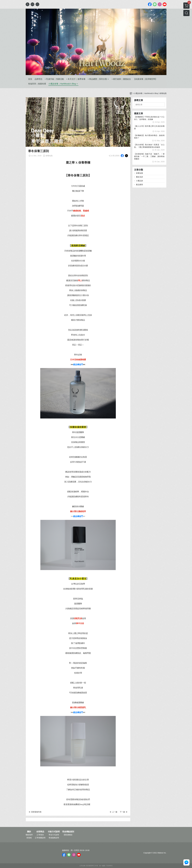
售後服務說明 (54, 838)
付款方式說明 (54, 832)
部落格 (29, 838)
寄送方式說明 (54, 835)
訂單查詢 (40, 835)
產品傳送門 (78, 365)
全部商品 (40, 832)
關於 (29, 832)
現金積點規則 (68, 832)
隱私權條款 (68, 835)
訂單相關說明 (40, 838)
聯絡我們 (29, 835)
